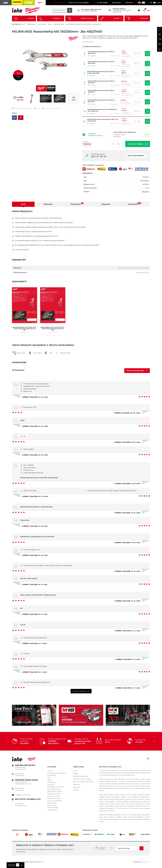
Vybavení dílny (53, 810)
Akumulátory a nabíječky (56, 773)
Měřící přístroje (53, 807)
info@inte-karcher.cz (23, 795)
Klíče (50, 24)
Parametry (48, 204)
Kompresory (52, 782)
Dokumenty (77, 204)
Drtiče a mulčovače (54, 801)
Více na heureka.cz (81, 691)
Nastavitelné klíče (59, 24)
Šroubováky (52, 775)
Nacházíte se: (16, 24)
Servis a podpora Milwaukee (84, 782)
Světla (50, 780)
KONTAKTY (129, 3)
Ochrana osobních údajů (82, 779)
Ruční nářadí (42, 24)
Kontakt (76, 790)
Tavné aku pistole (54, 789)
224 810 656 (19, 788)
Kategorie (106, 204)
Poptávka (77, 784)
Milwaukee (145, 192)
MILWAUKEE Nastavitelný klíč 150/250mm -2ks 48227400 (84, 24)
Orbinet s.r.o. (146, 862)
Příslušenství (52, 803)
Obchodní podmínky (81, 776)
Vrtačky (50, 771)
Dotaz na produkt (136, 156)
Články (76, 774)
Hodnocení (135, 204)
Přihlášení (102, 3)
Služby (111, 18)
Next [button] (154, 741)
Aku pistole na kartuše (55, 787)
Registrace (117, 3)
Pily (49, 778)
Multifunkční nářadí (54, 791)
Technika (51, 18)
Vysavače (51, 785)
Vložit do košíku (138, 144)
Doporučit (46, 108)
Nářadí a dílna (81, 18)
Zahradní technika (54, 794)
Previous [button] (8, 741)
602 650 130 (19, 790)
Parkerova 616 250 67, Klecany (25, 767)
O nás (75, 771)
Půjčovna (137, 18)
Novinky (24, 18)
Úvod (23, 24)
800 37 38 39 (99, 156)
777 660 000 (20, 775)
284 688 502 (20, 774)
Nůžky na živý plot (54, 798)
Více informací (88, 42)
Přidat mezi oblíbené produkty (22, 108)
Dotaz (37, 108)
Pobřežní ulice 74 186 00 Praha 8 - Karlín (27, 782)
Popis (23, 204)
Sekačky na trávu (54, 796)
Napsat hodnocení (137, 371)
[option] (46, 60)
